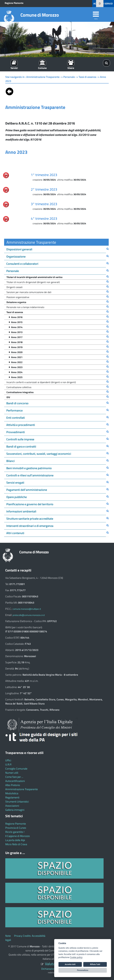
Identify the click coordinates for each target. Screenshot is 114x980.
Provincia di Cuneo (16, 828)
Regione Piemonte (14, 3)
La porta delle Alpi (15, 840)
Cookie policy (76, 957)
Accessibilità (38, 936)
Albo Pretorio (13, 785)
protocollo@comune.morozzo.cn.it (29, 615)
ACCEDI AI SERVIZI (103, 4)
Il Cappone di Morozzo (18, 836)
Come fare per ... (14, 777)
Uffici (8, 760)
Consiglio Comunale (16, 769)
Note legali (8, 938)
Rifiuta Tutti (95, 964)
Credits (27, 936)
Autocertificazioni (15, 781)
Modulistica (12, 793)
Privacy (18, 936)
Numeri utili (12, 773)
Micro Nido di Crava (16, 844)
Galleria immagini (15, 810)
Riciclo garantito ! (15, 832)
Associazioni (12, 806)
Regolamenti (12, 797)
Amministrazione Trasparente (22, 789)
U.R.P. (9, 764)
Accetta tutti (70, 964)
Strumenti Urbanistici (17, 802)
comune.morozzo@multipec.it (27, 609)
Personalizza (83, 970)
